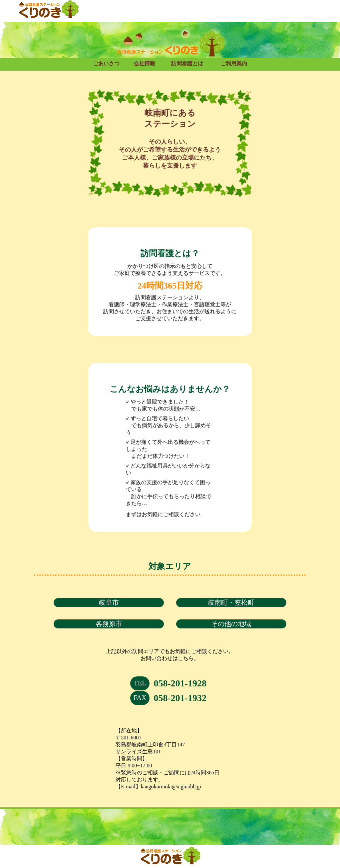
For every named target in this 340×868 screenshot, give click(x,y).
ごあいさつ (106, 63)
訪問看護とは (187, 63)
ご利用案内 (234, 63)
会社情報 (145, 63)
